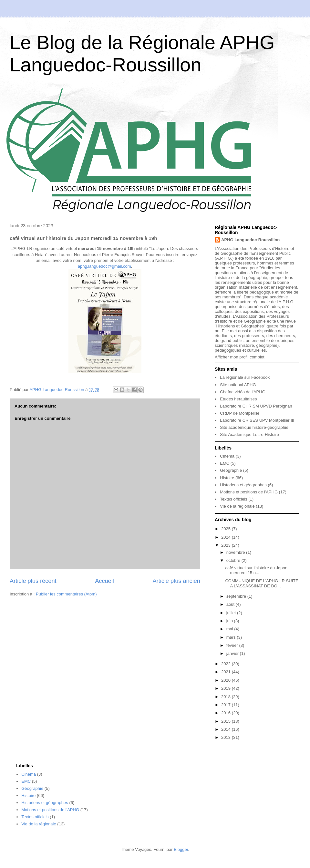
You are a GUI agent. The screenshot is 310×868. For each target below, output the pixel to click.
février (233, 645)
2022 (227, 664)
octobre (234, 560)
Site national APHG (238, 385)
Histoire (227, 478)
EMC (225, 463)
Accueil (104, 581)
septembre (237, 596)
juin (230, 621)
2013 (227, 737)
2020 (227, 680)
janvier (233, 653)
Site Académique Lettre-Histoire (249, 434)
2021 (227, 672)
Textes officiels (233, 499)
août (231, 604)
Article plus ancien (176, 581)
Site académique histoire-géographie (254, 427)
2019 (227, 688)
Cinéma (227, 456)
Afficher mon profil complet (240, 357)
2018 (227, 697)
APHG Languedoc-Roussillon (250, 240)
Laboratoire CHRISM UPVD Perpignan (256, 406)
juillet (232, 613)
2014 (227, 729)
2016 (227, 713)
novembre (236, 552)
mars (232, 637)
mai (230, 629)
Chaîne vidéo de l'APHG (243, 392)
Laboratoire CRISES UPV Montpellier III (257, 420)
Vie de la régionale (237, 506)
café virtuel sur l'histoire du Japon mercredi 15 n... (256, 570)
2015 (227, 721)
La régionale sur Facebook (245, 377)
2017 (227, 705)
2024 (227, 537)
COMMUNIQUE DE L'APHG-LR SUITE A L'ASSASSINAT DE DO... (262, 583)
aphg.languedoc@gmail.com (104, 266)
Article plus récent (33, 581)
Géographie (231, 470)
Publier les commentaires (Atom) (66, 594)
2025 (227, 529)
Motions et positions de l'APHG (249, 492)
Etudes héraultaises (238, 399)
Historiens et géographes (243, 485)
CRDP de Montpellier (240, 413)
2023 (227, 545)
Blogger (181, 849)
